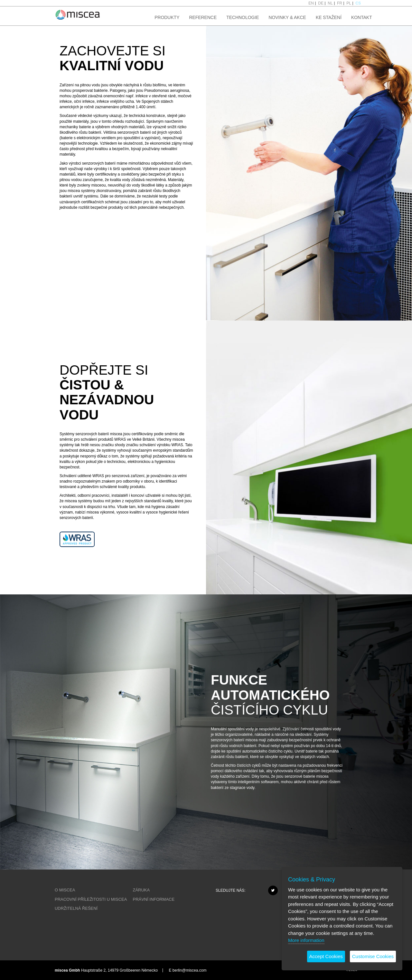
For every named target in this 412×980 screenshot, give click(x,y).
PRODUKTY (167, 17)
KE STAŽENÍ (329, 17)
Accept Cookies (326, 956)
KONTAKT (362, 17)
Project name (78, 14)
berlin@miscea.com (190, 970)
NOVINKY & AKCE (287, 17)
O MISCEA (65, 890)
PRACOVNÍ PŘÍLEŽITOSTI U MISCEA (91, 899)
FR (340, 3)
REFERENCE (203, 17)
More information (306, 940)
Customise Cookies (373, 956)
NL (330, 3)
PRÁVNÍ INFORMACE (154, 899)
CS (358, 3)
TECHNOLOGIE (243, 17)
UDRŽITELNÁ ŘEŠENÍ (76, 908)
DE (321, 3)
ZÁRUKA (141, 890)
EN (311, 3)
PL (349, 3)
